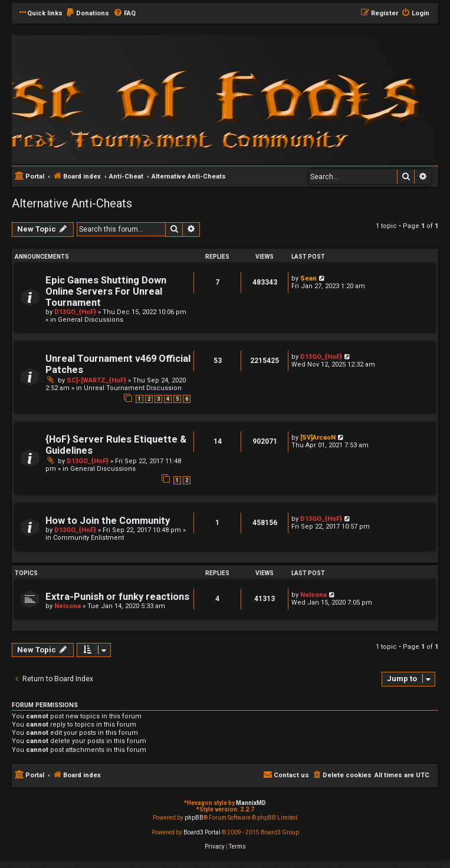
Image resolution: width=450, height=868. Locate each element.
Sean (308, 278)
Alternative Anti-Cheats (72, 203)
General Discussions (91, 320)
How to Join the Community (108, 521)
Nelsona (68, 606)
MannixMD (251, 803)
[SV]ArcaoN (318, 438)
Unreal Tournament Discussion (133, 388)
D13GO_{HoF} (75, 312)
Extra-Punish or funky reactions (117, 597)
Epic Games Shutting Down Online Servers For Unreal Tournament (106, 291)
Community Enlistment (88, 538)
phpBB (194, 818)
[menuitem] (87, 14)
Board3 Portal (202, 832)
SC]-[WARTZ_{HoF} (96, 380)
